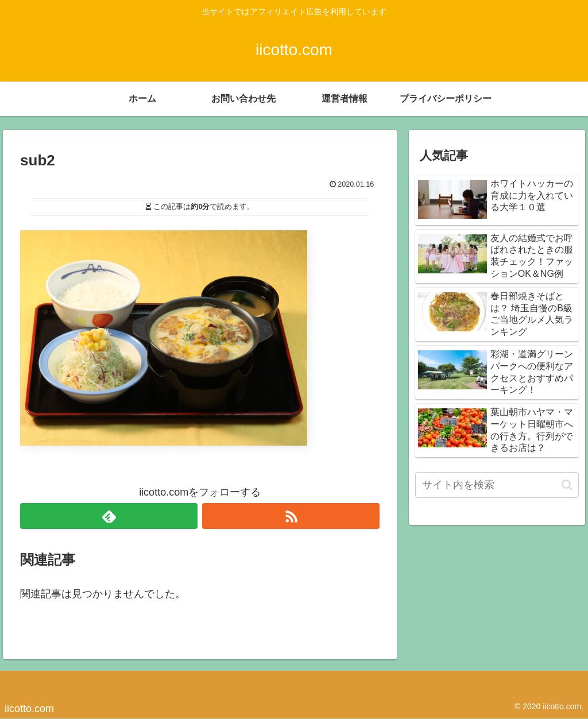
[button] (567, 485)
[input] (497, 485)
